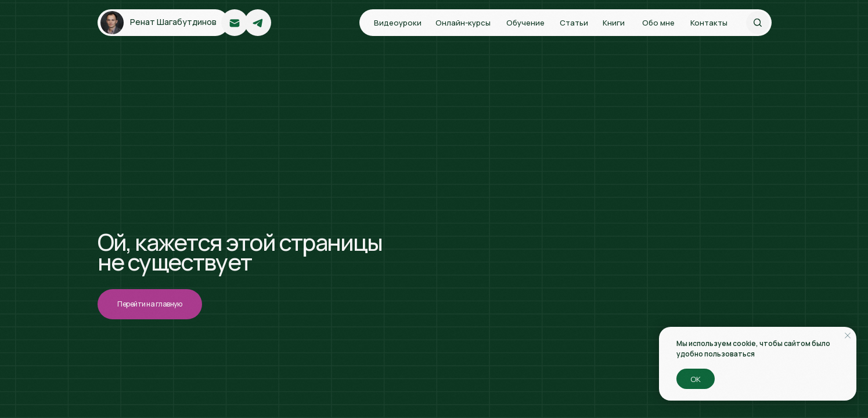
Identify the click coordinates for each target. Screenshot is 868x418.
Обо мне (658, 23)
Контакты (709, 23)
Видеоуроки (398, 23)
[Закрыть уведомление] (848, 336)
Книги (614, 23)
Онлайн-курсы (463, 23)
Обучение (525, 23)
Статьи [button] (574, 23)
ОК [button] (696, 379)
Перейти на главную (150, 304)
